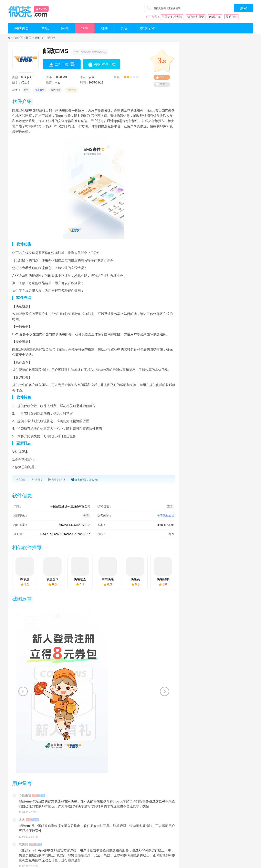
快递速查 (80, 579)
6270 (162, 77)
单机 (45, 28)
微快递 (25, 579)
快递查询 (52, 579)
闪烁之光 (215, 17)
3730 (162, 84)
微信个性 (148, 28)
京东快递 (108, 579)
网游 (65, 28)
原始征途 (231, 17)
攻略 (104, 28)
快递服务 (40, 90)
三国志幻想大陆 (172, 17)
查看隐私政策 (166, 516)
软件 (85, 28)
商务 (26, 90)
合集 (124, 28)
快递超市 (163, 579)
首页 (29, 38)
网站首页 (22, 28)
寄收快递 (56, 90)
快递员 (135, 579)
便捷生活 (72, 90)
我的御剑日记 (196, 17)
